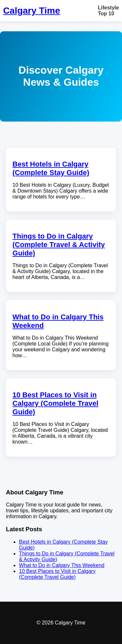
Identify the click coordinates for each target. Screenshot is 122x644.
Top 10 (106, 14)
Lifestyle (108, 8)
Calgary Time (31, 11)
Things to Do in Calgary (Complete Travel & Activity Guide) (59, 245)
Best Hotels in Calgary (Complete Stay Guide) (51, 168)
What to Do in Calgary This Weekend (62, 565)
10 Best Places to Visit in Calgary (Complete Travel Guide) (55, 403)
